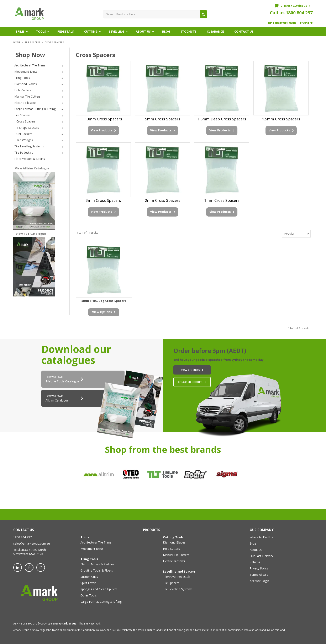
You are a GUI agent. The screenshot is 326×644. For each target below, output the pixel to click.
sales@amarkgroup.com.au (32, 543)
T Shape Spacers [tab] (28, 128)
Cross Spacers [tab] (26, 121)
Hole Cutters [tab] (23, 90)
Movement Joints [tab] (26, 72)
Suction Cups (89, 576)
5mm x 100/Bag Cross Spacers (104, 300)
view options (102, 311)
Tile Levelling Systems (178, 588)
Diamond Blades (174, 542)
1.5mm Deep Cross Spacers (222, 119)
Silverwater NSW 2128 (28, 553)
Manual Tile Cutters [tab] (27, 96)
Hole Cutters (171, 548)
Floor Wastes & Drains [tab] (30, 159)
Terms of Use (259, 574)
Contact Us (244, 31)
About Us (143, 31)
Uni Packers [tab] (24, 134)
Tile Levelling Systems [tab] (29, 146)
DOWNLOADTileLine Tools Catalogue (62, 379)
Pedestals (66, 31)
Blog (166, 31)
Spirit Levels (88, 582)
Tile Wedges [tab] (25, 140)
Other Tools (89, 595)
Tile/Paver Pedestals (177, 576)
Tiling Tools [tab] (22, 78)
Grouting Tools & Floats (97, 570)
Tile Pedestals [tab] (24, 152)
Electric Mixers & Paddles (97, 564)
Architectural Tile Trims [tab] (30, 65)
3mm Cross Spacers (103, 200)
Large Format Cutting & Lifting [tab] (35, 109)
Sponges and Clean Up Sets (99, 588)
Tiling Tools (89, 558)
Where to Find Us (261, 537)
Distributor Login (282, 23)
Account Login (259, 580)
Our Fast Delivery (261, 555)
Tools (41, 31)
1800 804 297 (299, 13)
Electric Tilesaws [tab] (25, 103)
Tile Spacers (33, 42)
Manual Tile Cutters (176, 554)
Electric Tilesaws (174, 560)
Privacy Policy (259, 568)
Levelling (117, 31)
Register (306, 23)
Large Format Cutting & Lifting (101, 601)
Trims (20, 31)
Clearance (215, 31)
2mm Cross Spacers (163, 200)
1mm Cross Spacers (222, 200)
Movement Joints (92, 548)
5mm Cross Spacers (163, 119)
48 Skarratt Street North (30, 549)
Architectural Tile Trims (96, 542)
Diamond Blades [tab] (26, 84)
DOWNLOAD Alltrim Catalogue (57, 398)
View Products (102, 130)
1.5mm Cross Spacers (281, 119)
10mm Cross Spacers (103, 119)
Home (17, 42)
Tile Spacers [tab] (22, 115)
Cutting (91, 31)
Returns (255, 561)
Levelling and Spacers (179, 571)
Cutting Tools (173, 537)
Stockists (188, 31)
